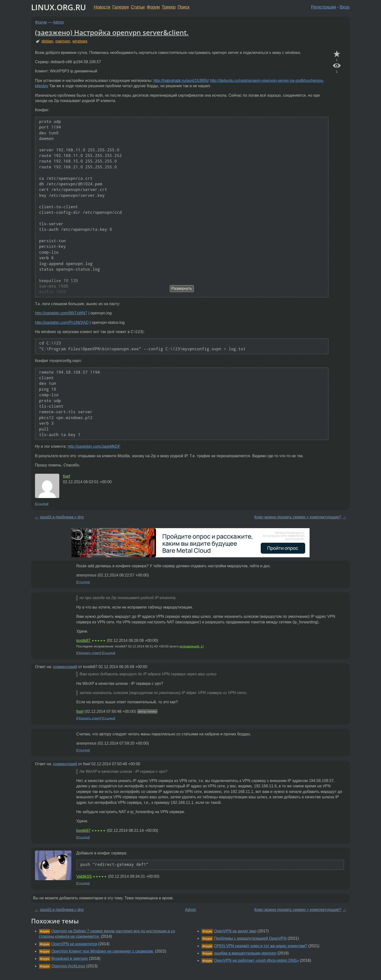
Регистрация (324, 7)
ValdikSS (84, 876)
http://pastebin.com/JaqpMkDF (94, 446)
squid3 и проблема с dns (62, 517)
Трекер (169, 7)
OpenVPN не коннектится (74, 944)
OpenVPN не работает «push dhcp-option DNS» (256, 960)
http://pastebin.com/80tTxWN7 (61, 313)
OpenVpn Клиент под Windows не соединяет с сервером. (103, 951)
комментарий (65, 667)
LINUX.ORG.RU (59, 7)
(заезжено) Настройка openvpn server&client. (112, 32)
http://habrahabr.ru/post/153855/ (181, 81)
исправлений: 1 (191, 646)
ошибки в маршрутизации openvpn (245, 953)
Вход (345, 7)
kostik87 (83, 640)
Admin (58, 22)
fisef (66, 476)
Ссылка (42, 504)
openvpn (63, 41)
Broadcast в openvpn (70, 959)
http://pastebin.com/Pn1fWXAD (62, 322)
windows (80, 41)
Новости (102, 7)
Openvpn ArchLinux (68, 966)
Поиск (184, 7)
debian (47, 41)
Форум (153, 7)
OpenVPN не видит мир (235, 931)
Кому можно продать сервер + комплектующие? (298, 517)
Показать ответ (89, 653)
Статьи (138, 7)
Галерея (121, 7)
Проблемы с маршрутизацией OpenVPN (250, 938)
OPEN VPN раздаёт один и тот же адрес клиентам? (260, 946)
